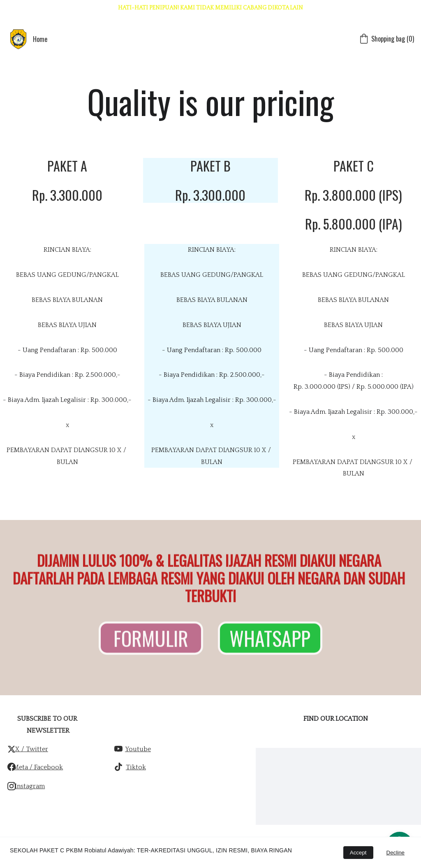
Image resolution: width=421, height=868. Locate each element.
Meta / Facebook (38, 767)
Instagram (30, 786)
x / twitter (32, 749)
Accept (358, 853)
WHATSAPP (270, 640)
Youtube (138, 749)
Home (40, 39)
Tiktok (136, 767)
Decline (396, 853)
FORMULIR (151, 640)
